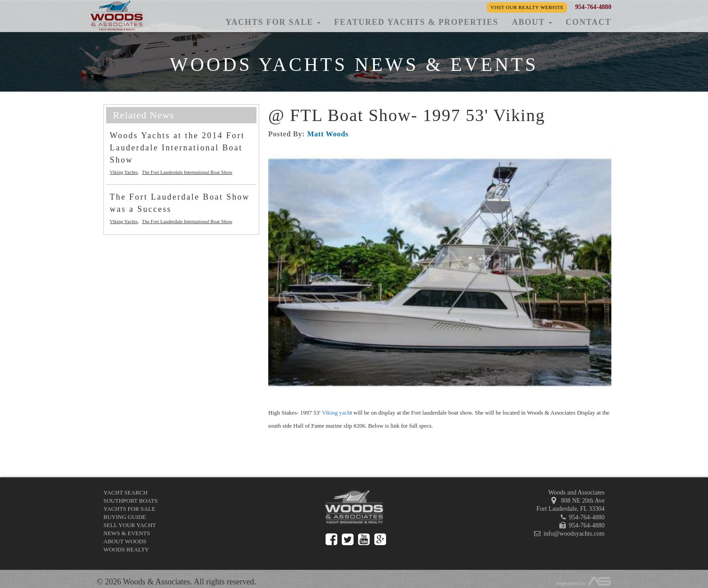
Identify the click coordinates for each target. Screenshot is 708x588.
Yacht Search (126, 492)
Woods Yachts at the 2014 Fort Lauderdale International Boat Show (177, 148)
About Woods (125, 541)
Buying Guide (125, 517)
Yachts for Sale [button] (273, 22)
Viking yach (336, 413)
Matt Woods (328, 134)
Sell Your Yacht (130, 525)
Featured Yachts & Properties (416, 22)
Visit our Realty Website (527, 7)
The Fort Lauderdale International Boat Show (187, 172)
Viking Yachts (124, 172)
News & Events (127, 533)
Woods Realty (126, 549)
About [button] (532, 22)
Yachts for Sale (129, 509)
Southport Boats (130, 501)
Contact (589, 22)
